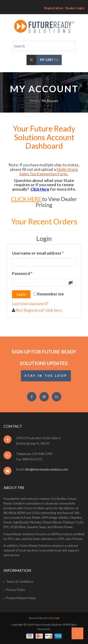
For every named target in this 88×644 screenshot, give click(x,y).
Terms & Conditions (20, 581)
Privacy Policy (16, 590)
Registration (54, 8)
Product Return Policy (21, 598)
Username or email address (44, 252)
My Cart (49, 60)
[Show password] (71, 283)
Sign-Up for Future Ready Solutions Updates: (44, 357)
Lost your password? (30, 304)
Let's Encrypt (51, 618)
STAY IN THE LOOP (46, 376)
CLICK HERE (26, 199)
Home (34, 101)
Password (31, 273)
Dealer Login (75, 8)
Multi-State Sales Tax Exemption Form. (49, 172)
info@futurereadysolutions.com (46, 469)
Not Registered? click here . (39, 310)
